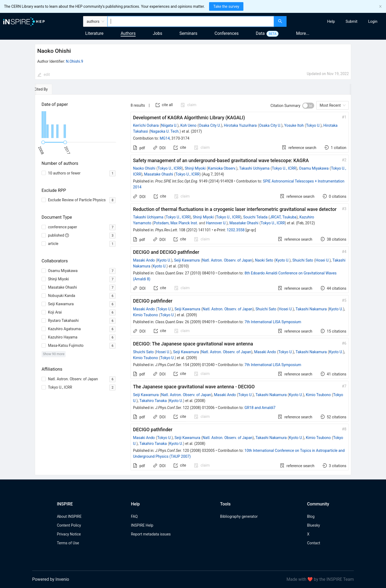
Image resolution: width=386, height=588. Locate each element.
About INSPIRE (69, 516)
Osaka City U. (210, 125)
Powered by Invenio (51, 579)
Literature (94, 33)
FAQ (134, 516)
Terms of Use (68, 543)
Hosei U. (322, 260)
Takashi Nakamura (311, 309)
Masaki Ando (144, 260)
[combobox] (191, 21)
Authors (128, 33)
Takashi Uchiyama (254, 168)
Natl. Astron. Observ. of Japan (227, 260)
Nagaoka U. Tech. (165, 131)
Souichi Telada (255, 217)
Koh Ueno (188, 125)
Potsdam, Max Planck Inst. (176, 223)
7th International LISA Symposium (273, 322)
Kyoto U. (164, 260)
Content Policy (69, 525)
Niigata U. (169, 125)
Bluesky (313, 525)
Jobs (157, 33)
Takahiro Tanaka (153, 401)
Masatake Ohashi (158, 174)
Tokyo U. (313, 125)
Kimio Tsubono (145, 315)
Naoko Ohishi (144, 168)
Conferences (227, 33)
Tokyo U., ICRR (170, 168)
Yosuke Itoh (294, 125)
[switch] (308, 106)
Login (373, 21)
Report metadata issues (151, 534)
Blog (311, 516)
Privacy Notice (69, 534)
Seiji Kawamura (187, 260)
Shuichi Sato (303, 260)
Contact (313, 543)
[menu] (337, 21)
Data (260, 33)
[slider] (43, 142)
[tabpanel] (193, 285)
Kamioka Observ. (222, 168)
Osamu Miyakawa (314, 168)
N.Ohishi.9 (75, 61)
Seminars (188, 33)
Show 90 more (54, 354)
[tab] (50, 89)
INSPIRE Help (142, 525)
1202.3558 (236, 230)
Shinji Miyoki (195, 168)
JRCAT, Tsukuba (283, 217)
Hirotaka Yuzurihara (240, 125)
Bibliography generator (239, 516)
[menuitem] (331, 21)
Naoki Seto (264, 260)
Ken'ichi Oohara (146, 125)
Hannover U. (216, 223)
